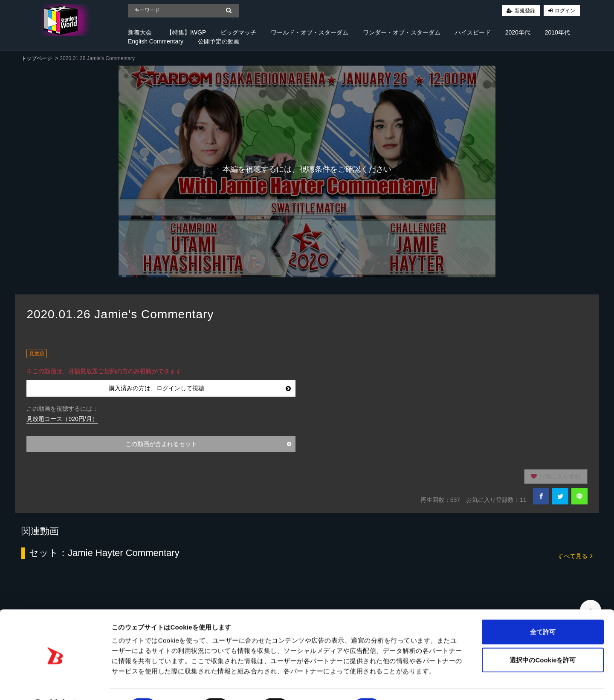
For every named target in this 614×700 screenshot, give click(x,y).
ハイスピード (473, 32)
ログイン (565, 11)
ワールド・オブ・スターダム (310, 32)
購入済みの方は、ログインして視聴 (200, 388)
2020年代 (518, 32)
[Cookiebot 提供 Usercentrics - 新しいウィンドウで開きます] (55, 683)
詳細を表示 (411, 683)
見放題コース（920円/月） (62, 419)
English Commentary (156, 41)
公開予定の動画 (219, 41)
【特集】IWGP (186, 32)
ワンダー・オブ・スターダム (402, 32)
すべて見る (575, 555)
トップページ (37, 58)
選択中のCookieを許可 (543, 638)
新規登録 (525, 11)
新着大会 (140, 32)
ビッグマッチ (238, 32)
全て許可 (543, 609)
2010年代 (558, 32)
